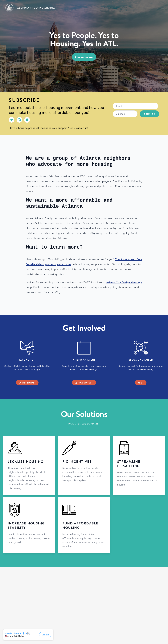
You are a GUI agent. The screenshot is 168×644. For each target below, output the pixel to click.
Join (141, 380)
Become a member (84, 57)
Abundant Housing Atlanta (36, 8)
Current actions (27, 380)
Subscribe (149, 114)
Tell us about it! (78, 128)
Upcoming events (84, 380)
